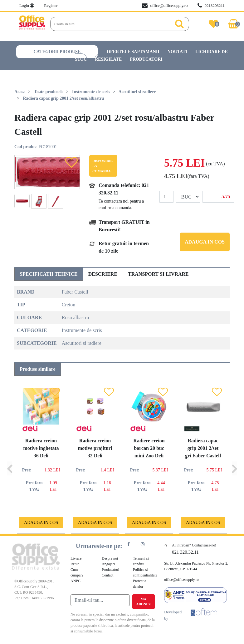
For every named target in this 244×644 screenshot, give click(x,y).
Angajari (108, 564)
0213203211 (211, 6)
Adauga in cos (205, 242)
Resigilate (108, 59)
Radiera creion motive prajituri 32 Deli (95, 448)
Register (51, 5)
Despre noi (110, 558)
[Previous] (9, 458)
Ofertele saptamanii (133, 52)
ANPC (76, 581)
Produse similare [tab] (38, 369)
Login (27, 5)
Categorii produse (57, 52)
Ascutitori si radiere (137, 92)
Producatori (146, 59)
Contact (107, 575)
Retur (75, 564)
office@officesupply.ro (165, 6)
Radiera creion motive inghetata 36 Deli (41, 448)
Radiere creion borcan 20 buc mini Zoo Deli (149, 448)
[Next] (234, 458)
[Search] (113, 24)
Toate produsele (49, 92)
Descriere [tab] (103, 274)
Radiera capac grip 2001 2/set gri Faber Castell (203, 448)
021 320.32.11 (185, 552)
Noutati (177, 52)
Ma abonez (144, 602)
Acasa (20, 92)
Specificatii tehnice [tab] (49, 274)
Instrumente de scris (91, 92)
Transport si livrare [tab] (158, 274)
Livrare (76, 558)
